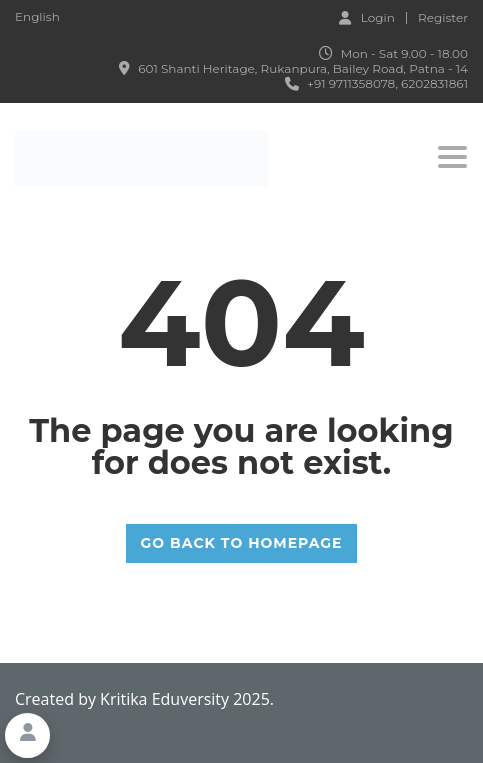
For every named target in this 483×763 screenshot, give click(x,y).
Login (367, 17)
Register (443, 18)
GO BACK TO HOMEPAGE (242, 543)
